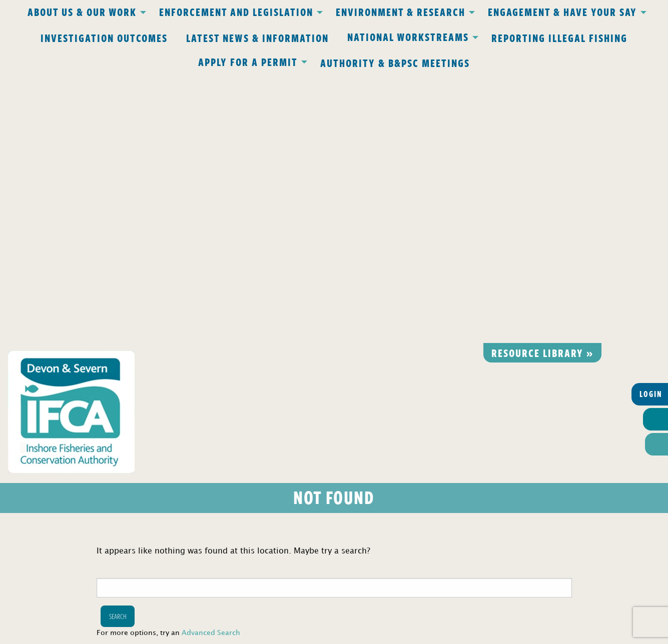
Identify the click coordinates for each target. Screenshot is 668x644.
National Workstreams (408, 36)
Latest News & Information (257, 37)
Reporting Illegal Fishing (559, 37)
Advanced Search (211, 365)
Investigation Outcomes (104, 37)
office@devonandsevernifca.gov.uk (194, 484)
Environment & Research (401, 11)
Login (651, 125)
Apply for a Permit (248, 61)
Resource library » (542, 84)
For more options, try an (168, 365)
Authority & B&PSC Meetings (395, 62)
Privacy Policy (203, 439)
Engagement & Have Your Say (562, 11)
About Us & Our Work (82, 11)
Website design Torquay (265, 634)
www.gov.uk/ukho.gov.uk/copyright (295, 597)
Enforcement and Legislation (236, 11)
